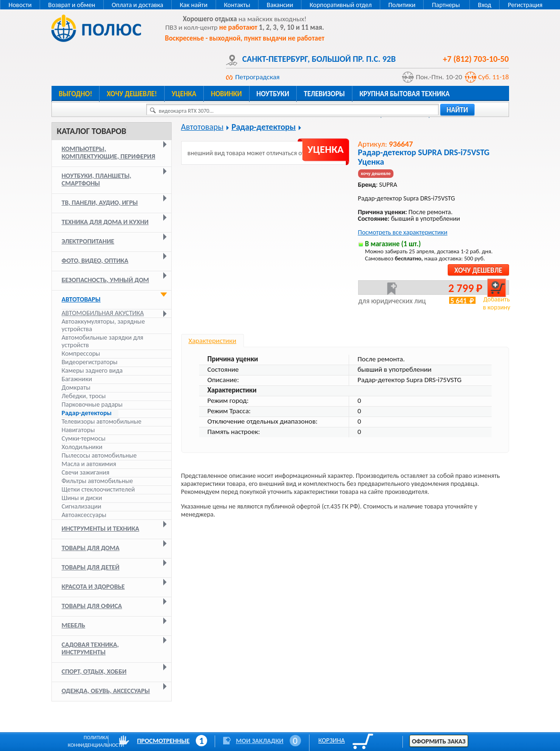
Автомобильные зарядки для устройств (103, 341)
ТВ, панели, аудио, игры (100, 203)
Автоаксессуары (84, 515)
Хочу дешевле (478, 270)
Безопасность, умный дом (105, 280)
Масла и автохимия (89, 464)
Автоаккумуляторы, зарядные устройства (104, 325)
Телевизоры (324, 94)
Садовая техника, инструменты (90, 648)
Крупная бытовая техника (405, 94)
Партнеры (446, 5)
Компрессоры (81, 354)
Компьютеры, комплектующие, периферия (109, 153)
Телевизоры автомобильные (102, 421)
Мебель (74, 625)
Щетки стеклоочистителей (98, 489)
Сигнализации (82, 506)
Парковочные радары (92, 405)
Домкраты (76, 388)
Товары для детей (91, 567)
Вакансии (280, 5)
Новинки (226, 94)
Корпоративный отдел (341, 5)
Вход (485, 5)
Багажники (77, 379)
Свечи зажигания (86, 472)
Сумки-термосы (84, 438)
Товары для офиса (92, 606)
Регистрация (525, 5)
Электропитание (88, 241)
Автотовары (81, 299)
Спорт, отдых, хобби (94, 672)
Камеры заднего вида (92, 371)
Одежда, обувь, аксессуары (106, 691)
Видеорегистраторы (90, 362)
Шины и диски (82, 498)
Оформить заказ (439, 741)
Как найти (194, 5)
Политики (402, 5)
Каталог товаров (92, 131)
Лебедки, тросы (84, 396)
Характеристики (213, 341)
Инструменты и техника (101, 529)
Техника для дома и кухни (105, 222)
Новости (20, 5)
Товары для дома (91, 548)
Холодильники (82, 447)
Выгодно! (76, 94)
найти (458, 110)
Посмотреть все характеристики (403, 232)
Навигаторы (79, 430)
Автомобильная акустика (103, 313)
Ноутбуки (273, 94)
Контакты (237, 5)
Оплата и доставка (138, 5)
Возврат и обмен (72, 5)
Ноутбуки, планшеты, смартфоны (97, 179)
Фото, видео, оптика (95, 261)
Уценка (184, 94)
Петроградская (258, 77)
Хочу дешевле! (132, 94)
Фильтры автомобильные (97, 481)
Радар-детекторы (87, 413)
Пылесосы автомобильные (99, 455)
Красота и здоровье (93, 587)
